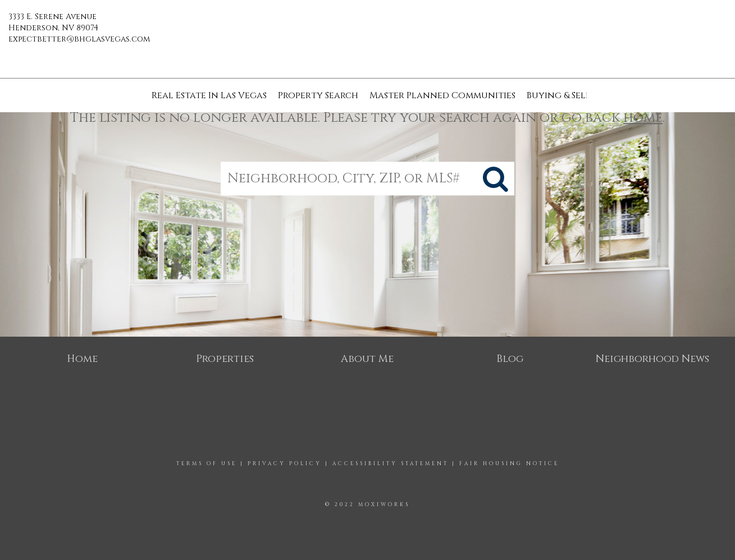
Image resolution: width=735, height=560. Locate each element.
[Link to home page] (367, 25)
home (643, 118)
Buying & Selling (567, 95)
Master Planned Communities (442, 95)
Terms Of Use (207, 463)
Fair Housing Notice (509, 463)
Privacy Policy (285, 463)
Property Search (318, 95)
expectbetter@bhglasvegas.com (79, 39)
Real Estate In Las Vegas (209, 95)
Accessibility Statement (391, 463)
